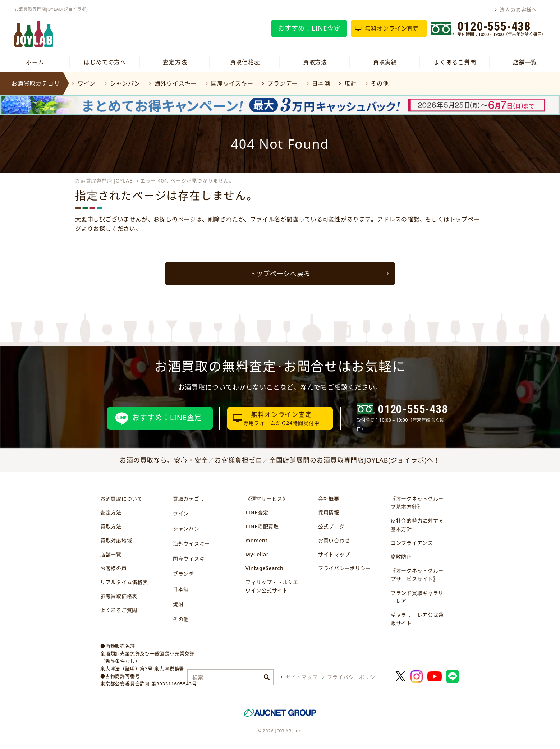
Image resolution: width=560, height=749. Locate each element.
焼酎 (350, 83)
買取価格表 (245, 62)
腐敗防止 (401, 557)
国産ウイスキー (232, 83)
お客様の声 (114, 568)
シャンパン (125, 83)
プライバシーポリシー (345, 568)
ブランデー (283, 83)
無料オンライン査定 (392, 28)
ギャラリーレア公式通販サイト (417, 619)
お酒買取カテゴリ (36, 83)
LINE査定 (257, 512)
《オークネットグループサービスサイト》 (417, 575)
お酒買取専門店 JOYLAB (104, 181)
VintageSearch (264, 568)
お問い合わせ (334, 540)
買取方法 (315, 62)
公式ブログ (331, 526)
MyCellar (257, 554)
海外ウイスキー (176, 83)
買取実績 (385, 62)
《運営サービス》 (267, 499)
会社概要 (329, 499)
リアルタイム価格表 (124, 582)
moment (256, 540)
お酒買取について (121, 499)
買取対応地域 (116, 540)
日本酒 (321, 83)
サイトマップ (334, 554)
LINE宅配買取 (262, 526)
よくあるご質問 (455, 62)
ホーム (35, 62)
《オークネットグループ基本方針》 (417, 503)
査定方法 (175, 62)
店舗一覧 (525, 62)
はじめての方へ (105, 62)
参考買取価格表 (119, 596)
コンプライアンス (412, 543)
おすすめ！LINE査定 (309, 28)
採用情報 (329, 512)
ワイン (87, 83)
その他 (380, 83)
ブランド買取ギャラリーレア (417, 597)
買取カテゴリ (189, 499)
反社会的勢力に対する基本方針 (417, 525)
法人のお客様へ (518, 10)
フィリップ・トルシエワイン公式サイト (272, 586)
